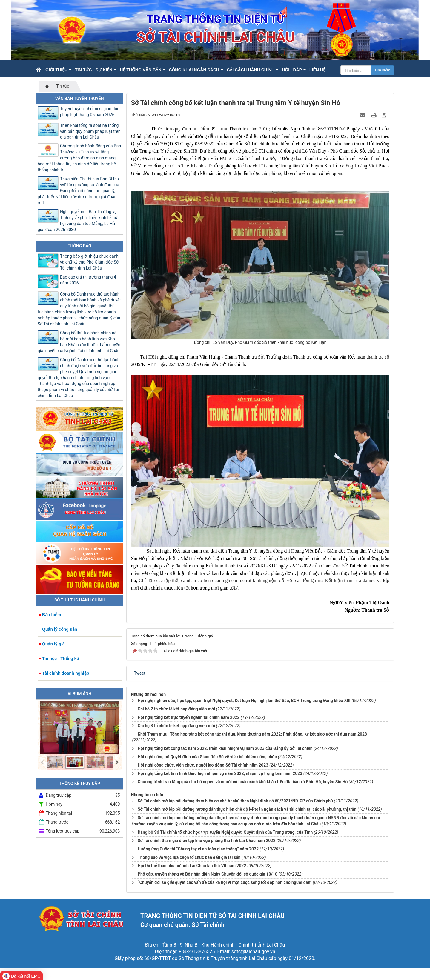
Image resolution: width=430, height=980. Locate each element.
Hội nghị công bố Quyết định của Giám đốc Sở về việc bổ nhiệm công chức (207, 757)
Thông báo (80, 246)
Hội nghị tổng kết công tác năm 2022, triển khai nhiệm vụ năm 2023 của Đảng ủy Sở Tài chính (225, 748)
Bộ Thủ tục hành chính (80, 600)
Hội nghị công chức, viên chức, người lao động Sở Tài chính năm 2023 (203, 765)
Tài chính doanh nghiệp (66, 673)
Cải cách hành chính (251, 70)
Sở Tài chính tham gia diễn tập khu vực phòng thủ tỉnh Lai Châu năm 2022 (206, 841)
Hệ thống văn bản (140, 70)
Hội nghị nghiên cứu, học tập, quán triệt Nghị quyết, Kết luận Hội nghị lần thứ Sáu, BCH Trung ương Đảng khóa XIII (244, 701)
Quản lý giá (53, 644)
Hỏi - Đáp (292, 70)
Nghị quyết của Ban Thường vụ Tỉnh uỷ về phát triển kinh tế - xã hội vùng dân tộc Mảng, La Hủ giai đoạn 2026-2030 (78, 221)
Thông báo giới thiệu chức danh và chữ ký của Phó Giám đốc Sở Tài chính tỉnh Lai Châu (89, 262)
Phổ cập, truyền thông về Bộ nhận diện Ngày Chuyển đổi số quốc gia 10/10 (208, 874)
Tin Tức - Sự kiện (94, 70)
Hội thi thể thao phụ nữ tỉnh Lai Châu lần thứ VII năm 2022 (192, 866)
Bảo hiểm (52, 615)
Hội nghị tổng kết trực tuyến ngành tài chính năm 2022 (189, 717)
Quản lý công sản (60, 629)
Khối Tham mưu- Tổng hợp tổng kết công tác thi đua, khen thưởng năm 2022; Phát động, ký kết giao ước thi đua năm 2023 (252, 734)
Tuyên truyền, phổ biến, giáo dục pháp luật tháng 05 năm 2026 (90, 112)
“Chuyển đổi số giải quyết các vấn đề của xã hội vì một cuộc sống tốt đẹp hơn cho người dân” (225, 882)
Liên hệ (317, 70)
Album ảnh (79, 694)
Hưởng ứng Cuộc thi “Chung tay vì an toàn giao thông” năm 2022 (198, 849)
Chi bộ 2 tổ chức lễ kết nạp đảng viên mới (176, 709)
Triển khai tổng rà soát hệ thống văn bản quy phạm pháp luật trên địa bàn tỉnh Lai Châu (90, 131)
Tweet (140, 673)
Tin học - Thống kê (60, 659)
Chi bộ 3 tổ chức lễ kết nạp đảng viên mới (176, 726)
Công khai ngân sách (194, 70)
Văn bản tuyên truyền (80, 99)
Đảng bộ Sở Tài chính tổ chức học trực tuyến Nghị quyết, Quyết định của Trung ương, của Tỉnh (225, 832)
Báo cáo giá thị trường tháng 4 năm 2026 (88, 280)
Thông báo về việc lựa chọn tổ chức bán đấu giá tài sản (189, 857)
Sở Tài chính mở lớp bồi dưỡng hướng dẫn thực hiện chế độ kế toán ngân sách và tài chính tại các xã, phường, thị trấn (247, 809)
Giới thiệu (56, 70)
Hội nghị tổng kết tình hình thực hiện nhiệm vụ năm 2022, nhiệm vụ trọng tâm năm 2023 (220, 773)
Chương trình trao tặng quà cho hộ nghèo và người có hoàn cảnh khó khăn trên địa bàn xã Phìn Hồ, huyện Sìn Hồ (243, 782)
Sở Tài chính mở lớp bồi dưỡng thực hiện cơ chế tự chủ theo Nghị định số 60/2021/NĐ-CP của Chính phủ (235, 801)
